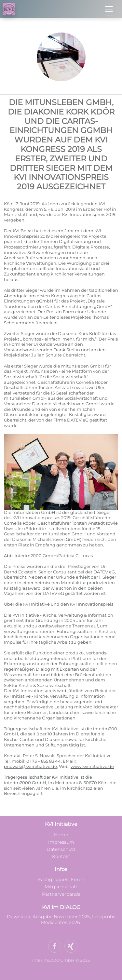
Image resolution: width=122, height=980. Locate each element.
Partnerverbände (61, 894)
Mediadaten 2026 (61, 922)
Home (61, 835)
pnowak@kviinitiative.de (30, 766)
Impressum (61, 842)
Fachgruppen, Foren (61, 879)
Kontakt (61, 856)
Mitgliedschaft (61, 887)
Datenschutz (61, 849)
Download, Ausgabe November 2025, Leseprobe (61, 917)
